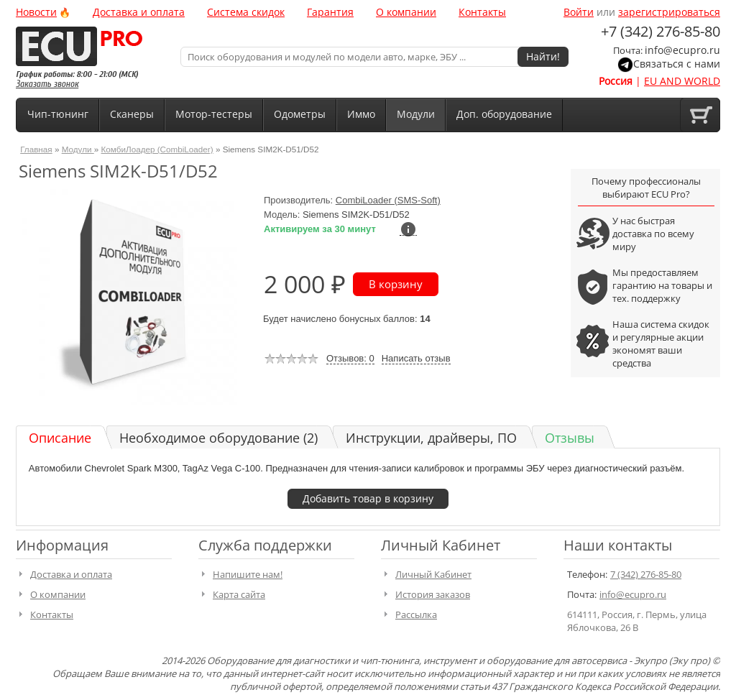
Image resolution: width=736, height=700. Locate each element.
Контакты (482, 12)
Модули (416, 114)
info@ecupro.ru (682, 50)
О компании (406, 12)
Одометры (300, 114)
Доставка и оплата (139, 12)
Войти (579, 12)
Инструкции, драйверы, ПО (431, 438)
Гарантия (330, 12)
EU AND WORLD (682, 81)
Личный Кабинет (433, 574)
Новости (36, 12)
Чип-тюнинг (58, 114)
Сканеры (132, 114)
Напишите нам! (248, 574)
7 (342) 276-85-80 (646, 574)
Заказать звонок (47, 84)
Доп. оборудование (504, 114)
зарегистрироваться (669, 12)
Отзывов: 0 (350, 358)
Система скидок (246, 12)
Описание (60, 438)
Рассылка (416, 614)
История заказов (433, 594)
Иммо (361, 114)
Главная (36, 149)
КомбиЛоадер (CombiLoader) (157, 149)
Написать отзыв (416, 358)
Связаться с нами (677, 64)
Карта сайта (239, 594)
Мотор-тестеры (214, 114)
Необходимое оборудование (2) (218, 438)
